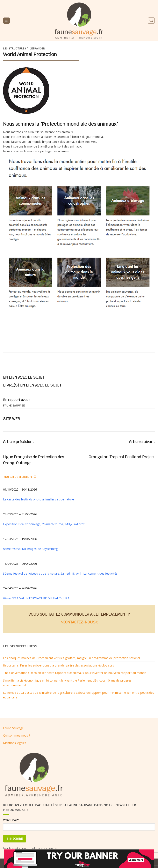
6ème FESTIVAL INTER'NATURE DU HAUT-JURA (36, 598)
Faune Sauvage (13, 728)
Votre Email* (11, 820)
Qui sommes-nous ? (17, 735)
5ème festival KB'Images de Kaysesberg (30, 549)
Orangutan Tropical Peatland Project (122, 457)
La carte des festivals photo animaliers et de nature (38, 499)
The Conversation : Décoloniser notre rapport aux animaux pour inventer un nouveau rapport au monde (75, 673)
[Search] (151, 20)
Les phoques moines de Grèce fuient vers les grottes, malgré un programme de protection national (71, 658)
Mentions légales (15, 743)
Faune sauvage (14, 406)
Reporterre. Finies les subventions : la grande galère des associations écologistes (59, 665)
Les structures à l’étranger (24, 49)
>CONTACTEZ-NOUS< (79, 622)
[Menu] (6, 21)
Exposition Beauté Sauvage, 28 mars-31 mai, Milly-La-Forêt (44, 524)
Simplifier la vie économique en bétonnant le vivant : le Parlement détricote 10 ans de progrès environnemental (67, 683)
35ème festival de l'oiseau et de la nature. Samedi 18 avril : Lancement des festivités (61, 573)
